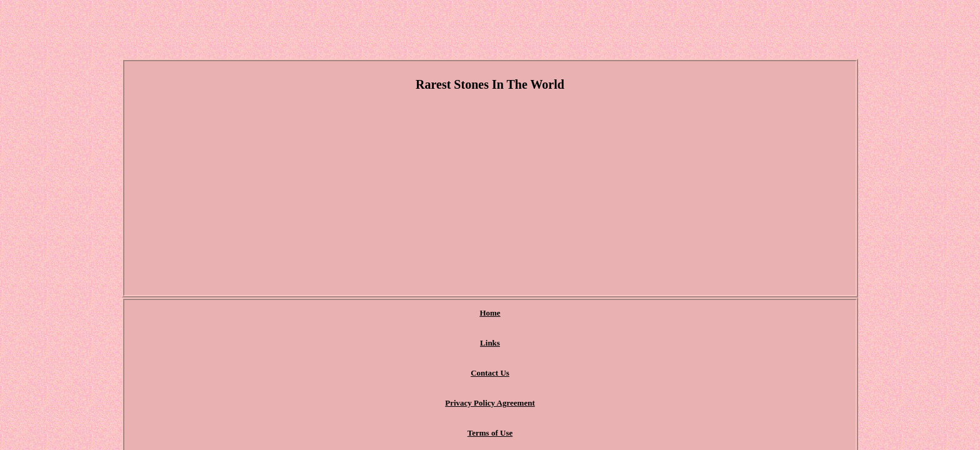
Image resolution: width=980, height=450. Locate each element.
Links (386, 313)
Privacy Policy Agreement (522, 313)
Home (343, 313)
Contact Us (437, 313)
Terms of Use (612, 313)
